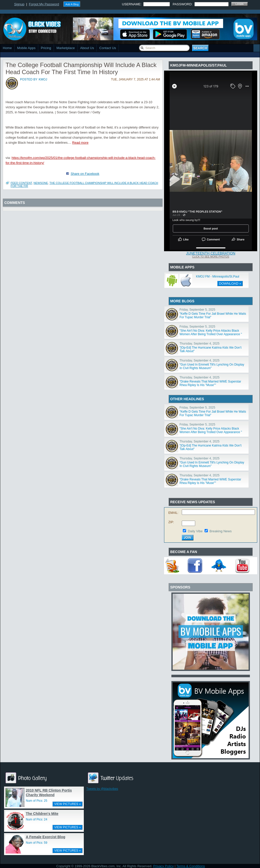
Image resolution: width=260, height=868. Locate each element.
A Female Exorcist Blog (46, 837)
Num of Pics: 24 (37, 819)
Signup (19, 4)
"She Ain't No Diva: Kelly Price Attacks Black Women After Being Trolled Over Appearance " (211, 332)
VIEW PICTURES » (67, 804)
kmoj (43, 79)
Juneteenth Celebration (211, 253)
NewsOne (41, 183)
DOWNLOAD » (230, 283)
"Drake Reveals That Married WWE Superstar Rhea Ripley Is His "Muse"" (210, 383)
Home (7, 48)
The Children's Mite (42, 814)
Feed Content (21, 183)
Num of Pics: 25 (37, 801)
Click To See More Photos (211, 257)
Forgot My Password (44, 4)
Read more (80, 143)
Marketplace (66, 48)
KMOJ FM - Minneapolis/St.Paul (218, 277)
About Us (87, 48)
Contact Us (108, 48)
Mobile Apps (26, 48)
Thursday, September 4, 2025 (199, 344)
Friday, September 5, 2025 (197, 310)
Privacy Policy (163, 866)
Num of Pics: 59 (37, 843)
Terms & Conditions (191, 866)
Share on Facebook (85, 174)
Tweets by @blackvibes (102, 789)
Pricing (46, 48)
